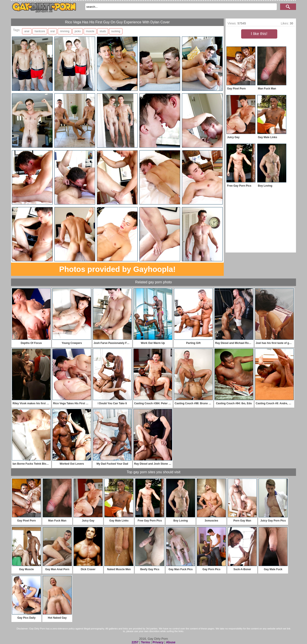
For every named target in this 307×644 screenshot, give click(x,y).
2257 (135, 642)
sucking (116, 31)
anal (27, 31)
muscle (90, 31)
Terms (145, 642)
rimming (65, 31)
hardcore (40, 31)
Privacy (158, 642)
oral (52, 31)
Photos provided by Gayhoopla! (117, 269)
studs (103, 31)
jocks (78, 31)
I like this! (259, 34)
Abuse (171, 642)
